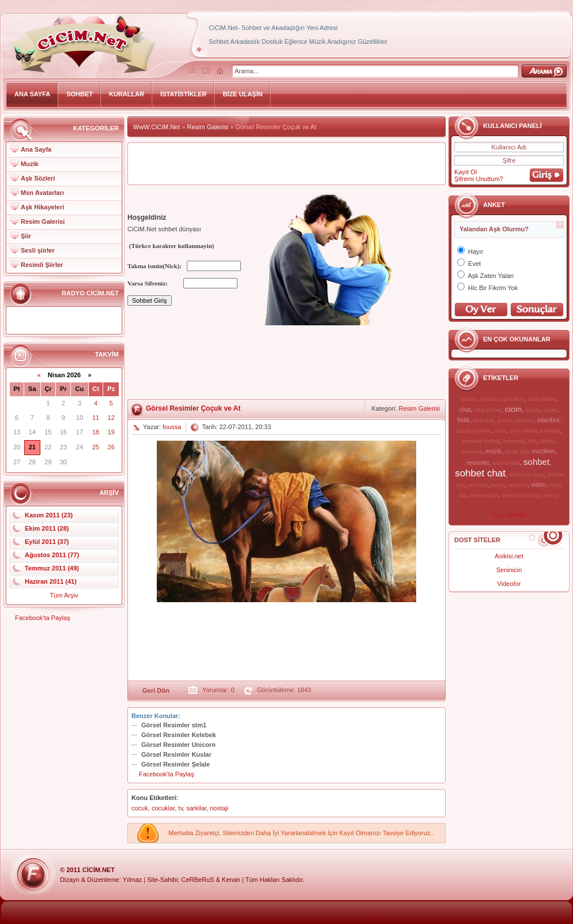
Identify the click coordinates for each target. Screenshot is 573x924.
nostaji (219, 808)
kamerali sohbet (481, 441)
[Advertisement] (172, 363)
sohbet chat (480, 473)
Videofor (509, 584)
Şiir (26, 236)
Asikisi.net (509, 556)
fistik (463, 420)
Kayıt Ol (465, 172)
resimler (478, 463)
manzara (471, 452)
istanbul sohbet (474, 431)
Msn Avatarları (42, 193)
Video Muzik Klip (521, 495)
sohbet (536, 462)
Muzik (30, 164)
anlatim (489, 399)
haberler (524, 420)
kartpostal (514, 441)
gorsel (504, 420)
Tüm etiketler (509, 515)
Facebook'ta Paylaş (43, 618)
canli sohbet (541, 399)
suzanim (518, 485)
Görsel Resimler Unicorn (178, 745)
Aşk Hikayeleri (42, 207)
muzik (494, 451)
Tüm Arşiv (64, 595)
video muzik (484, 495)
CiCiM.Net (99, 870)
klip (533, 441)
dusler (550, 410)
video (538, 484)
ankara (469, 399)
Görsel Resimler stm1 (174, 725)
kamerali (551, 431)
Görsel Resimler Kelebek (179, 735)
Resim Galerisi (43, 221)
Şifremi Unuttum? (479, 179)
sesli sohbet (506, 463)
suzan (497, 485)
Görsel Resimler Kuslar (176, 754)
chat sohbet (488, 410)
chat (465, 410)
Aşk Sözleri (38, 178)
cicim (514, 409)
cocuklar (163, 808)
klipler (547, 441)
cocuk (140, 808)
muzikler (543, 451)
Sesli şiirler (38, 250)
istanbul (548, 420)
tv (180, 808)
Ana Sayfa (36, 149)
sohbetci (478, 485)
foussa (172, 427)
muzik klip (517, 452)
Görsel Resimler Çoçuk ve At (193, 408)
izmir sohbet (523, 431)
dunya (533, 410)
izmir (500, 431)
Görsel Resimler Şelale (176, 764)
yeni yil (551, 495)
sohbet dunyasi (527, 475)
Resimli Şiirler (42, 265)
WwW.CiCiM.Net (157, 127)
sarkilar (196, 808)
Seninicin (509, 570)
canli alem (513, 399)
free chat (483, 420)
